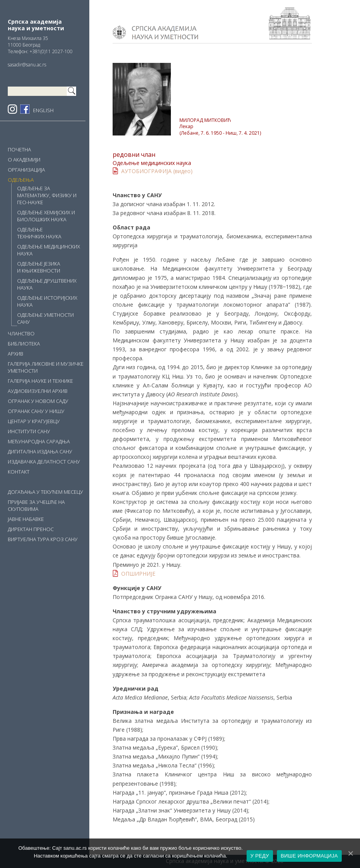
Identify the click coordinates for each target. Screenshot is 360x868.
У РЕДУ (260, 856)
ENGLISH (43, 110)
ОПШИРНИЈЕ (138, 574)
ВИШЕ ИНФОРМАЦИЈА (309, 856)
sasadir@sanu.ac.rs (27, 65)
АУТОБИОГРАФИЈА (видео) (157, 171)
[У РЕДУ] (350, 853)
